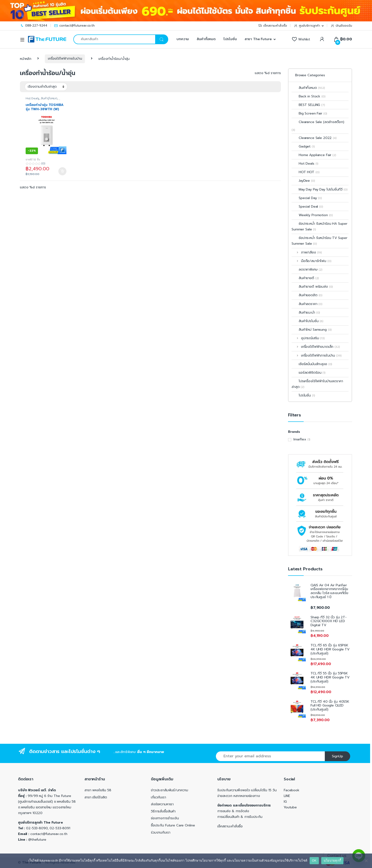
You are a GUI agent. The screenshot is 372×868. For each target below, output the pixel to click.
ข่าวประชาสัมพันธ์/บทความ (170, 790)
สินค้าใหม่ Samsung (312, 330)
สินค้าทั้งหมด (206, 39)
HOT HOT (305, 172)
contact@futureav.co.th (74, 26)
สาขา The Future (258, 39)
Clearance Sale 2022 (314, 138)
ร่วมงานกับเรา (160, 832)
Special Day (307, 198)
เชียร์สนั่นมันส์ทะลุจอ (312, 364)
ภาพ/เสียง (307, 252)
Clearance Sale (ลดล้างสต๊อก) (318, 122)
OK (314, 861)
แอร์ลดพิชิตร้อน (309, 373)
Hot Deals (33, 98)
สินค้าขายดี (305, 278)
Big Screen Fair (309, 113)
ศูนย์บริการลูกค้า (307, 26)
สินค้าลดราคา (307, 304)
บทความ (182, 39)
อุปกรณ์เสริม (308, 338)
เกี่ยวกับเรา (158, 797)
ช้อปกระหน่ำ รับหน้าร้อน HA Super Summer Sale (319, 227)
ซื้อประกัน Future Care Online (173, 825)
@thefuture (37, 840)
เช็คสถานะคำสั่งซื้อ (272, 26)
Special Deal (307, 207)
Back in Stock (309, 96)
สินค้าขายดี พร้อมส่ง (312, 287)
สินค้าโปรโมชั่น (307, 321)
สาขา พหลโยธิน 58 (98, 790)
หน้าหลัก (26, 59)
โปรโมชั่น (230, 39)
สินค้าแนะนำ (306, 312)
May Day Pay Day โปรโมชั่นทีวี (320, 189)
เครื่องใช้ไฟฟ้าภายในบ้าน (65, 59)
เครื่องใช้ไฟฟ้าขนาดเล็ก (316, 347)
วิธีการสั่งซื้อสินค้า (163, 811)
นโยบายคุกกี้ (332, 861)
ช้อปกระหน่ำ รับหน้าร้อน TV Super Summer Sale (319, 241)
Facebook (292, 790)
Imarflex (300, 439)
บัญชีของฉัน (341, 26)
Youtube (290, 807)
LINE (287, 796)
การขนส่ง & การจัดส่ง (233, 811)
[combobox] (114, 39)
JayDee (303, 181)
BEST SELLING (308, 105)
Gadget (303, 146)
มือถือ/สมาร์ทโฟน (311, 261)
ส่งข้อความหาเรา (162, 804)
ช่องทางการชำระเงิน (165, 818)
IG (285, 802)
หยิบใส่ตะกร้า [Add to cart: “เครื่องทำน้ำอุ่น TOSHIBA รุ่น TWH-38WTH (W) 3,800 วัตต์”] (62, 171)
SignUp (337, 756)
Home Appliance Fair (314, 155)
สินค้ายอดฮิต (307, 295)
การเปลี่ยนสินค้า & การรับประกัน (240, 817)
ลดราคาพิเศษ (307, 269)
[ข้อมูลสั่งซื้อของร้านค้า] (46, 87)
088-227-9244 (34, 26)
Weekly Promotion (312, 215)
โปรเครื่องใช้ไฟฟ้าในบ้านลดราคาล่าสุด (317, 384)
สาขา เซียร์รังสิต (96, 797)
